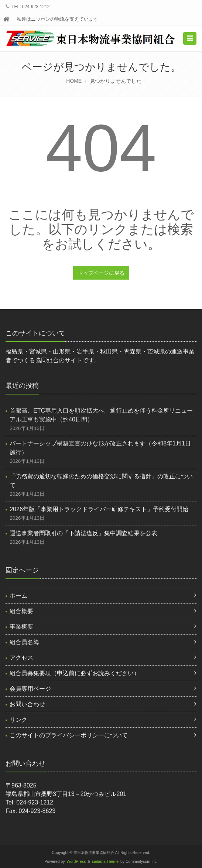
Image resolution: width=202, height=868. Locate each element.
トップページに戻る (101, 273)
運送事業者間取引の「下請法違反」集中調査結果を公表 (83, 533)
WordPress (76, 862)
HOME (74, 81)
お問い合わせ (27, 704)
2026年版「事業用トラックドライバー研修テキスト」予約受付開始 (99, 509)
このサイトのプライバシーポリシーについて (69, 735)
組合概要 (21, 611)
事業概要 (21, 627)
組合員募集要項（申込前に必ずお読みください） (75, 673)
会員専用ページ (30, 689)
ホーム (18, 596)
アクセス (21, 658)
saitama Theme (105, 862)
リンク (18, 720)
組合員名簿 (24, 642)
